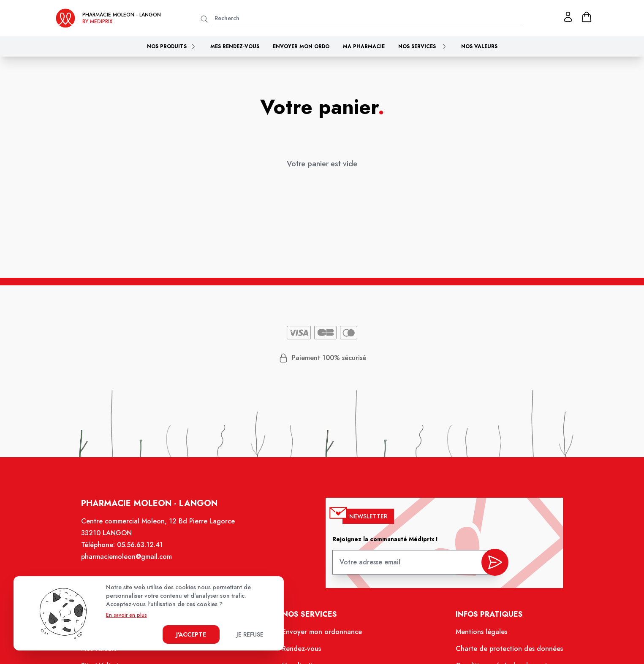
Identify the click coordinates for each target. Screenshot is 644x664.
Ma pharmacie (364, 46)
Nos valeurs (479, 46)
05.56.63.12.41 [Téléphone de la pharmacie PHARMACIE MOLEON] (141, 546)
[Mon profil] (568, 17)
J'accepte (191, 634)
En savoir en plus (126, 615)
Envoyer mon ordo (301, 46)
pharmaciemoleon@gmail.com (128, 558)
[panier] (587, 17)
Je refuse (250, 634)
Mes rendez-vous (235, 46)
